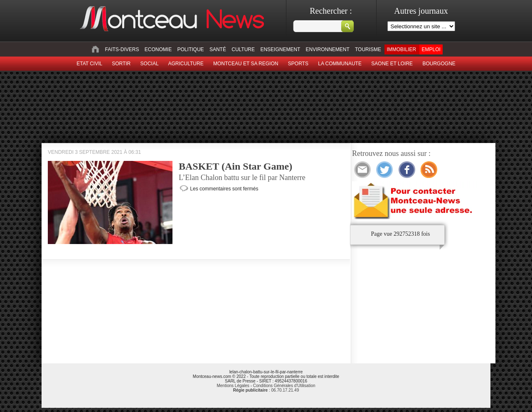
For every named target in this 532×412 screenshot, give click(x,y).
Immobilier (401, 49)
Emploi (431, 49)
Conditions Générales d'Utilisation (284, 386)
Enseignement (280, 49)
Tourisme (368, 49)
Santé (218, 49)
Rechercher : (331, 11)
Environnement (328, 49)
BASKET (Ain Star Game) (235, 166)
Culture (243, 49)
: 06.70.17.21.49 (266, 390)
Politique (191, 49)
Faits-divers (122, 49)
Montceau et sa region (246, 64)
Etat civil (89, 64)
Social (150, 64)
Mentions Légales (233, 386)
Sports (298, 64)
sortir (121, 64)
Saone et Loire (392, 64)
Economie (158, 49)
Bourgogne (439, 64)
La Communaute (340, 64)
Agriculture (186, 64)
